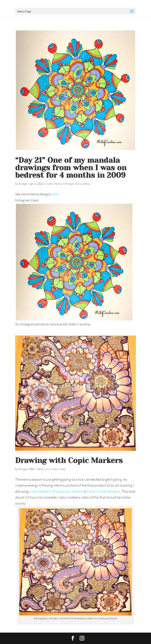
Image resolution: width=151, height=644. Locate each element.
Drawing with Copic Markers (69, 460)
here (55, 194)
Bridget (23, 184)
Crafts (49, 184)
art (47, 469)
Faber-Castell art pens (104, 491)
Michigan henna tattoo (77, 184)
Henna (58, 184)
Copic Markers (40, 491)
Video (62, 469)
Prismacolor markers (68, 491)
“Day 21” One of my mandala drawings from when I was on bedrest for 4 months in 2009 (71, 168)
